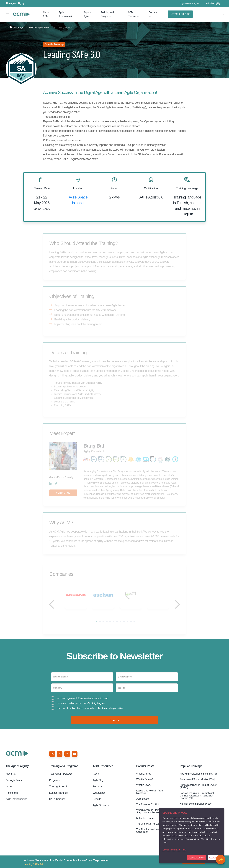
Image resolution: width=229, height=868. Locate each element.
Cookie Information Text (174, 850)
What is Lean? (144, 789)
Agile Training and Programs (40, 27)
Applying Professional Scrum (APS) (198, 778)
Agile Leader (143, 803)
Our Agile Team (14, 784)
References (12, 797)
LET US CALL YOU (180, 14)
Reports (97, 803)
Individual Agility (213, 3)
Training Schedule (59, 791)
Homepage (16, 27)
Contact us (153, 14)
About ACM (46, 14)
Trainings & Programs (61, 778)
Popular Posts (145, 770)
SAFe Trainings (57, 803)
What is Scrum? (144, 784)
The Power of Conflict (147, 809)
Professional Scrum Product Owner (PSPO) (198, 790)
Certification (151, 188)
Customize (215, 858)
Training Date (42, 188)
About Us (11, 778)
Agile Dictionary (101, 810)
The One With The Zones (149, 828)
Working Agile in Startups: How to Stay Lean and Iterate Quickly (153, 815)
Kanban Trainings (58, 797)
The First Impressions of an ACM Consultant (153, 835)
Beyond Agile (87, 14)
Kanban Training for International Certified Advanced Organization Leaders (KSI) (197, 800)
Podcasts (98, 791)
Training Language (187, 188)
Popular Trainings (191, 770)
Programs (54, 784)
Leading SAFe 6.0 (21, 14)
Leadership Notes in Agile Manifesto (149, 796)
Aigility (17, 770)
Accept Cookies (197, 858)
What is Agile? (144, 778)
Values (9, 791)
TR (223, 14)
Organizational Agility (189, 3)
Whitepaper (99, 797)
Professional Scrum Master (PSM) (197, 784)
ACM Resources (134, 14)
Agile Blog (98, 784)
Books (96, 778)
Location (78, 188)
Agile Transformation (67, 14)
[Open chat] (221, 860)
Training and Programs (107, 14)
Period (114, 188)
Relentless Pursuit (146, 822)
